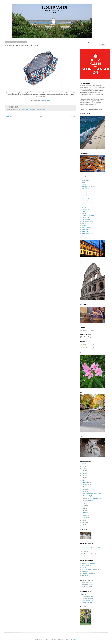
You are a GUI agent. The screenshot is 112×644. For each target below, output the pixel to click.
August (85, 492)
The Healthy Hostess (87, 598)
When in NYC (85, 231)
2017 (83, 476)
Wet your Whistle (86, 227)
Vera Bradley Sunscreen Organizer (92, 494)
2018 (83, 473)
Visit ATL (84, 223)
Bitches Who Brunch (87, 587)
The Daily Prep (85, 552)
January (86, 517)
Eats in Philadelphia (87, 203)
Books (83, 183)
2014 (83, 520)
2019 (83, 471)
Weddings (84, 225)
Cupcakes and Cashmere (88, 563)
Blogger (74, 639)
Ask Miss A (84, 594)
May (85, 508)
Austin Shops (85, 181)
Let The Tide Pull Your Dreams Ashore (92, 548)
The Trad (84, 556)
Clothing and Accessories (28, 109)
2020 (83, 469)
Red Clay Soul (85, 575)
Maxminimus (85, 550)
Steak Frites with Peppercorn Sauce (93, 498)
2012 (83, 525)
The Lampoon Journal (87, 600)
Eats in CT (84, 193)
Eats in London (85, 197)
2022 (83, 464)
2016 (83, 478)
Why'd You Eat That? (87, 602)
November (86, 485)
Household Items (41, 109)
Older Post (72, 116)
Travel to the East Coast (88, 221)
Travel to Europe (86, 219)
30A (83, 179)
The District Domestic (87, 596)
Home (41, 116)
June (85, 506)
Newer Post (9, 116)
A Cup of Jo (85, 546)
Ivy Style (84, 567)
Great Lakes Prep (86, 565)
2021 (83, 466)
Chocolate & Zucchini (87, 585)
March (85, 513)
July (85, 503)
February (86, 515)
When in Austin (85, 229)
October (86, 487)
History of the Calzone (89, 501)
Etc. (35, 109)
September (86, 489)
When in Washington (87, 233)
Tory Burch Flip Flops (89, 496)
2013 (83, 523)
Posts (83, 344)
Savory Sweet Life (86, 583)
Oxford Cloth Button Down (88, 573)
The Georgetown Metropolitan (89, 554)
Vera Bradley (46, 100)
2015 (83, 480)
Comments (85, 347)
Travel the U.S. (85, 217)
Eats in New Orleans (87, 199)
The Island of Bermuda (88, 215)
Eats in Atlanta (85, 189)
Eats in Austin (85, 191)
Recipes (84, 213)
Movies (83, 211)
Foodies (84, 207)
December (86, 482)
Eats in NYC (85, 201)
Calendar (84, 185)
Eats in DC (84, 195)
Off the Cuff (85, 571)
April (85, 510)
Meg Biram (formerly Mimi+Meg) (90, 569)
